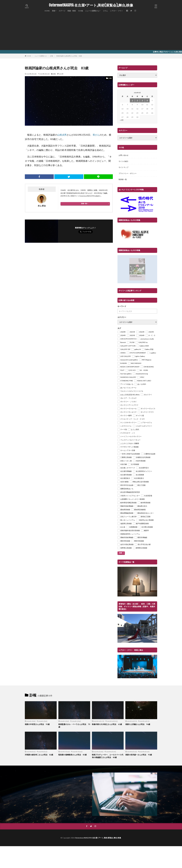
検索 (121, 553)
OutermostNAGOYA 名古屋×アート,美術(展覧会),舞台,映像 (91, 5)
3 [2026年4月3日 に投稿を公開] (142, 100)
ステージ (62, 11)
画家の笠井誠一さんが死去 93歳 (139, 755)
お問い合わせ (123, 155)
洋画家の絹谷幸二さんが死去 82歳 (39, 755)
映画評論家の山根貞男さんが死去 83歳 (69, 56)
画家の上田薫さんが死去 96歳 (138, 724)
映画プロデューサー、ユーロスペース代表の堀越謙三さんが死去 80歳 (108, 756)
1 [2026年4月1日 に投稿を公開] (132, 100)
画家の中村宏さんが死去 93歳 (37, 724)
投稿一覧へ (85, 204)
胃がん (96, 135)
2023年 (61, 74)
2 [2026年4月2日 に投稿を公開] (137, 100)
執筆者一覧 (123, 179)
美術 (54, 11)
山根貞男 (62, 135)
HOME (47, 11)
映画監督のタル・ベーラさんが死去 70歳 (74, 726)
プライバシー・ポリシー (128, 173)
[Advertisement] (91, 33)
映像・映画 (72, 11)
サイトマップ (123, 167)
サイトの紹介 (123, 161)
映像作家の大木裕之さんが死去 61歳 (107, 724)
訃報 (52, 56)
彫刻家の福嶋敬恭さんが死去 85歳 (72, 755)
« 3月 (122, 120)
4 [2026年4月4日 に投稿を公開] (147, 100)
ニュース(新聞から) (92, 11)
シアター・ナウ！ (117, 11)
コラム (105, 11)
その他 (80, 11)
